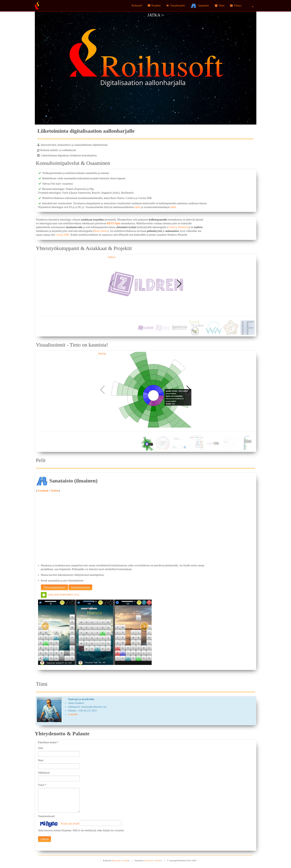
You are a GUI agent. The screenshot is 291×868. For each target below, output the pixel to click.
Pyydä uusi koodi (70, 824)
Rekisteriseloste (80, 587)
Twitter (55, 491)
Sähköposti (44, 773)
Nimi (41, 760)
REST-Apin (114, 223)
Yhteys (236, 6)
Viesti (42, 785)
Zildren (112, 257)
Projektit (154, 6)
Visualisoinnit (176, 6)
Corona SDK (62, 235)
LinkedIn (73, 714)
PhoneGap (184, 227)
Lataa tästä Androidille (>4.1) (60, 595)
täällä (138, 207)
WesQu (102, 354)
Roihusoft (137, 6)
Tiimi (220, 6)
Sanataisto (200, 6)
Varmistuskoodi (46, 816)
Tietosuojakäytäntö (54, 587)
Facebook (43, 491)
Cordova (172, 227)
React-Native (101, 231)
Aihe (41, 748)
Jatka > (156, 15)
